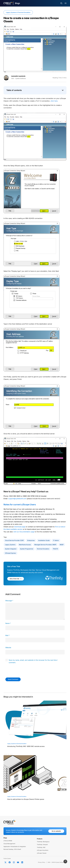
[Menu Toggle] (66, 3)
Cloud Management (9, 844)
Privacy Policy (42, 862)
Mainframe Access (25, 545)
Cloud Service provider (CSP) (14, 540)
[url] (35, 652)
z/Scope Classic (42, 853)
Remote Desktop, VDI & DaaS (12, 849)
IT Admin (56, 540)
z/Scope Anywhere (43, 850)
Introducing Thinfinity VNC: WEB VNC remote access (26, 746)
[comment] (35, 611)
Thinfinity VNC (41, 847)
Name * (8, 623)
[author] (35, 628)
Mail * (7, 635)
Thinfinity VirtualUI (42, 845)
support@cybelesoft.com (17, 499)
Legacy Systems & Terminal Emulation (18, 12)
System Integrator (11, 549)
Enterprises (31, 540)
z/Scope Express (10, 553)
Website (8, 648)
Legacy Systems (10, 545)
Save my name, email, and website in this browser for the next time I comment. (33, 661)
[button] (63, 90)
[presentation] (18, 670)
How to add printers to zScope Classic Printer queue (26, 799)
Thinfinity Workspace (43, 842)
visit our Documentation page (24, 532)
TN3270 (55, 549)
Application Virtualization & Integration (15, 846)
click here (54, 101)
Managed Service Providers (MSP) (45, 545)
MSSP (62, 545)
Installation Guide (44, 540)
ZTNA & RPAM (8, 841)
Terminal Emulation (43, 549)
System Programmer (27, 549)
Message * (9, 601)
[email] (35, 640)
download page (20, 527)
